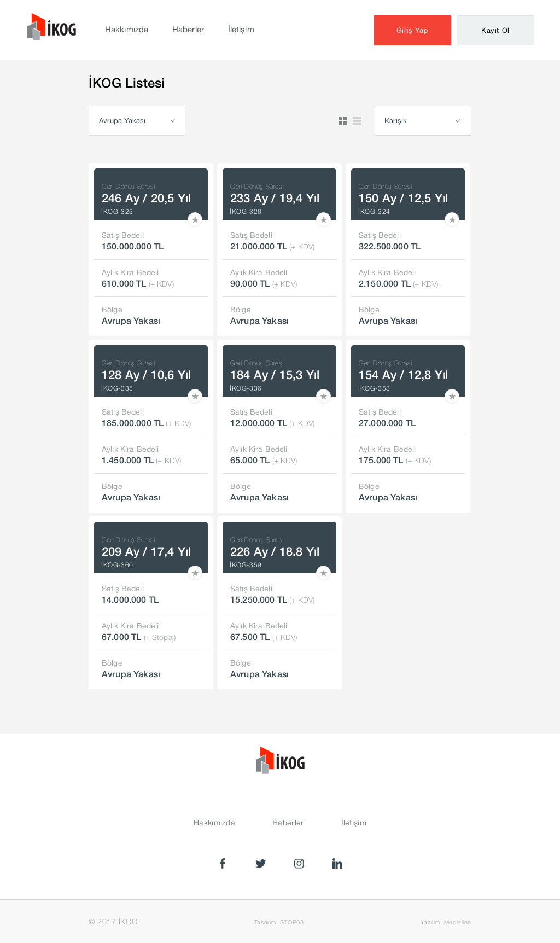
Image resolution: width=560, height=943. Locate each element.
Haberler (188, 29)
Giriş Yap (412, 30)
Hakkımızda (127, 29)
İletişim (241, 29)
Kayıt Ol (495, 30)
